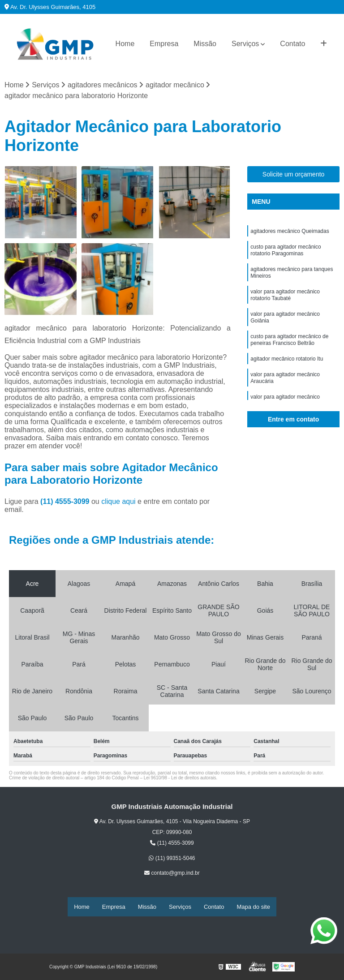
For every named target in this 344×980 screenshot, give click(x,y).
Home (125, 44)
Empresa (164, 44)
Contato (292, 44)
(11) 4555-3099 (66, 503)
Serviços (245, 44)
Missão (205, 44)
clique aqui (118, 503)
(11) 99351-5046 (172, 860)
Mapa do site (253, 907)
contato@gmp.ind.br (172, 874)
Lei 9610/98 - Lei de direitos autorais (180, 779)
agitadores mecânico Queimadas (290, 233)
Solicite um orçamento (294, 176)
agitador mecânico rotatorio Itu (287, 376)
